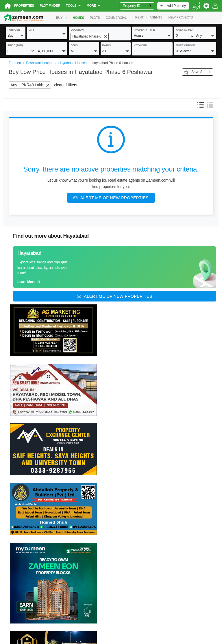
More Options (185, 45)
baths (107, 45)
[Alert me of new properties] (111, 198)
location (77, 30)
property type (144, 30)
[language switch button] (196, 6)
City (32, 30)
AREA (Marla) (185, 30)
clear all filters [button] (66, 85)
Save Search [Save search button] (198, 72)
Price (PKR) (15, 45)
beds (74, 45)
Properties (24, 5)
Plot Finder (50, 5)
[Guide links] (115, 267)
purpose (14, 30)
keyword (140, 45)
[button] (16, 35)
